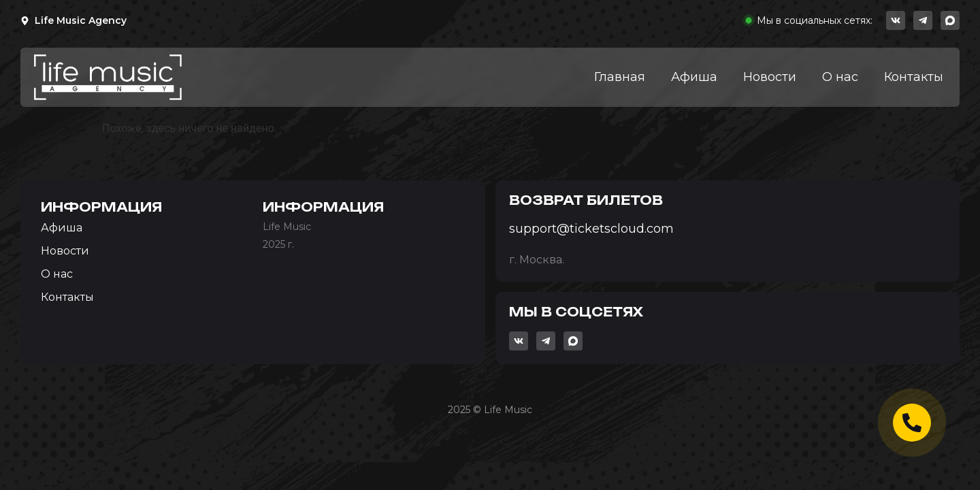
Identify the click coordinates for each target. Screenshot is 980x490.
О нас (840, 77)
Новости (770, 77)
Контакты (914, 77)
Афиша (694, 77)
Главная (620, 77)
